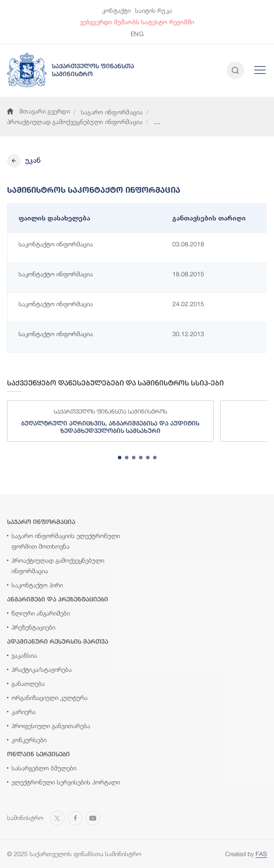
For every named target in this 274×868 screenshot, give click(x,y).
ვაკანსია (24, 655)
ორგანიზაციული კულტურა (49, 698)
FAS (261, 854)
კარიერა (24, 712)
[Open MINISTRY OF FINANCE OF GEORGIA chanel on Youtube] (93, 817)
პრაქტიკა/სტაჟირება (42, 669)
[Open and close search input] (235, 70)
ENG (137, 34)
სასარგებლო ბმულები (44, 768)
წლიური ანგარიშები (41, 613)
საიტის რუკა (153, 10)
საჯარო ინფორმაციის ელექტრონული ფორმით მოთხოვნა (66, 541)
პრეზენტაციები (33, 627)
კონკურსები (29, 740)
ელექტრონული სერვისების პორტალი (66, 782)
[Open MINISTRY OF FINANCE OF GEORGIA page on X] (57, 817)
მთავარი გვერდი (38, 111)
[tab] (120, 458)
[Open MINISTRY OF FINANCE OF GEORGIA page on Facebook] (75, 817)
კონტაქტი (116, 10)
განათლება (28, 683)
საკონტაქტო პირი (37, 585)
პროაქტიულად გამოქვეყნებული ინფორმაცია (75, 122)
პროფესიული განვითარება (51, 726)
